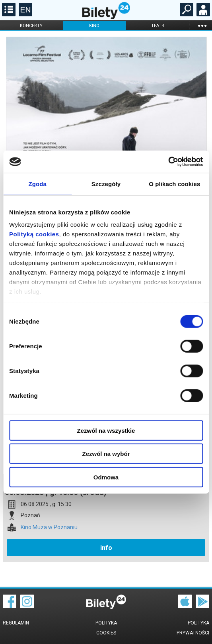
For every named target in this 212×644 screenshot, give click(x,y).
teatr (158, 26)
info (106, 548)
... (202, 25)
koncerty (31, 26)
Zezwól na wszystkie (106, 430)
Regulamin (16, 623)
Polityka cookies (106, 628)
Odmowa (106, 477)
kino (94, 26)
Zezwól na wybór (106, 454)
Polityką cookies (34, 234)
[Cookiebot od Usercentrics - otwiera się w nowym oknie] (168, 162)
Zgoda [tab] (37, 184)
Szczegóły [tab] (106, 184)
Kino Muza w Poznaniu (49, 527)
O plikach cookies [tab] (174, 184)
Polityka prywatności (193, 628)
